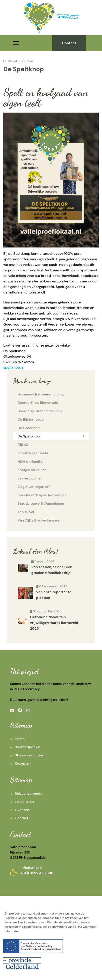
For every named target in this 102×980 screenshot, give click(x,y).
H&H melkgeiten (31, 461)
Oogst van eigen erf (34, 487)
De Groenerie (29, 428)
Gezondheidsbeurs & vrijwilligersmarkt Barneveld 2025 (54, 623)
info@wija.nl (31, 868)
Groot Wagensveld (33, 453)
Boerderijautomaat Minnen (40, 411)
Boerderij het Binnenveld (38, 403)
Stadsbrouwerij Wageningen (41, 503)
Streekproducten (21, 61)
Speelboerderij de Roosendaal (42, 495)
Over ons (22, 810)
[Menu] (16, 43)
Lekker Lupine (29, 478)
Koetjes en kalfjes (32, 470)
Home (20, 739)
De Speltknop (29, 436)
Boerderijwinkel (27, 747)
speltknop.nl (13, 367)
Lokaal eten (24, 802)
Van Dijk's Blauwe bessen (38, 520)
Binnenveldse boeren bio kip (41, 394)
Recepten (23, 763)
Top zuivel (26, 512)
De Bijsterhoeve (31, 419)
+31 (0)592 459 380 (37, 873)
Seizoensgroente (29, 793)
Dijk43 (23, 445)
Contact (69, 43)
